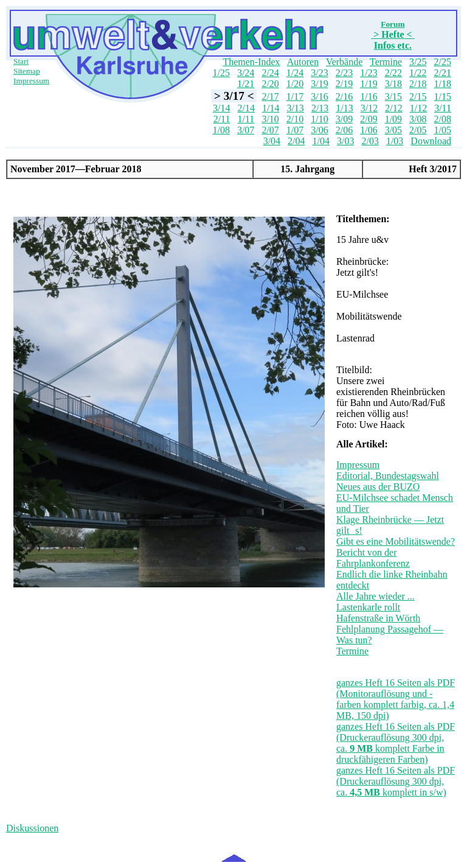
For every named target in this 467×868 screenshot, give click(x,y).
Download (431, 141)
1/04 (321, 141)
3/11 (443, 108)
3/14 (221, 108)
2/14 (246, 108)
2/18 (418, 84)
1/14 (271, 108)
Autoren (303, 62)
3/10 (270, 119)
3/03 (345, 141)
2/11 (222, 119)
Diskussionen (32, 828)
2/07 (270, 130)
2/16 (344, 96)
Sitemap (27, 71)
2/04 (296, 141)
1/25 (221, 73)
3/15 (393, 96)
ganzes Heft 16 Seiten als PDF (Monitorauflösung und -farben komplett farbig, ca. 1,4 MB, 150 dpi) (396, 699)
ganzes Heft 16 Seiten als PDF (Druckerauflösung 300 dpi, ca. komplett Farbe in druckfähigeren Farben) (396, 743)
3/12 (369, 108)
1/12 (418, 108)
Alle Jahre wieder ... (375, 596)
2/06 (344, 130)
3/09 (344, 119)
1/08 (221, 130)
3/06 (319, 130)
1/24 (295, 73)
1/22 (418, 73)
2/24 (270, 73)
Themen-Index (251, 62)
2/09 (368, 119)
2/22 (393, 73)
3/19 (319, 84)
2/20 (270, 84)
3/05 (393, 130)
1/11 (246, 119)
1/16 (368, 96)
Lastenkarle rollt (368, 607)
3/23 (319, 73)
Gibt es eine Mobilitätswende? (396, 541)
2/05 (418, 130)
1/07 (295, 130)
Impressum (31, 81)
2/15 (418, 96)
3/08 (418, 119)
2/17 (270, 96)
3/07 (246, 130)
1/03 (395, 141)
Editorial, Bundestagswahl (388, 476)
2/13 (320, 108)
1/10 (319, 119)
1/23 (368, 73)
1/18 (443, 84)
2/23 (344, 73)
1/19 (368, 84)
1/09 (393, 119)
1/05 (443, 130)
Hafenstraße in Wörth (378, 618)
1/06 (368, 130)
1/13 (344, 108)
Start (21, 61)
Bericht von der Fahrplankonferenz (373, 558)
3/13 (295, 108)
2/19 (344, 84)
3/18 (393, 84)
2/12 (393, 108)
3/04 (272, 141)
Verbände (344, 62)
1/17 (295, 96)
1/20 (295, 84)
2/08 (443, 119)
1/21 (246, 84)
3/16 (319, 96)
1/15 (443, 96)
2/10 (295, 119)
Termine (386, 62)
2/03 (370, 141)
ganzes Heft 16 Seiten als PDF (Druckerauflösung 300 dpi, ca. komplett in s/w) (396, 781)
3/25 (418, 62)
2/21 (443, 73)
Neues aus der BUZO (378, 487)
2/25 (443, 62)
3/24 (246, 73)
